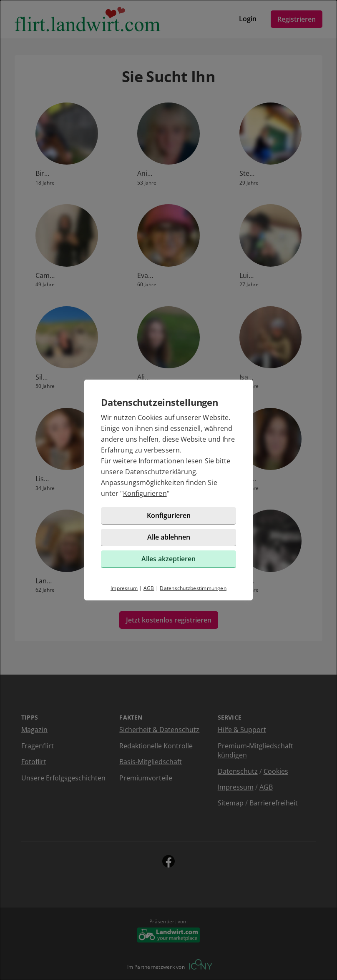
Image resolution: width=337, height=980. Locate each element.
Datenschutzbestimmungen (193, 588)
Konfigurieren (145, 493)
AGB (149, 588)
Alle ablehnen (169, 537)
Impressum (124, 588)
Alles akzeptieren (168, 559)
